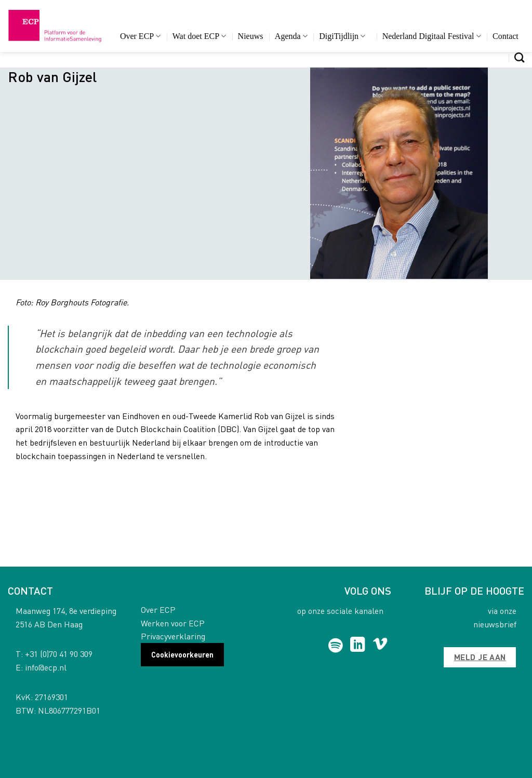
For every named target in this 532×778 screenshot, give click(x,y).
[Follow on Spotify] (335, 646)
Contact (506, 36)
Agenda (291, 36)
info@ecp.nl (46, 667)
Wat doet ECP (199, 36)
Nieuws (251, 36)
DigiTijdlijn (342, 36)
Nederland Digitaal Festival (432, 36)
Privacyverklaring (173, 636)
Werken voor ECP (173, 623)
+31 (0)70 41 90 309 (59, 654)
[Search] (519, 57)
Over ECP (141, 36)
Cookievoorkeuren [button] (182, 654)
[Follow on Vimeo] (380, 646)
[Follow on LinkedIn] (358, 646)
